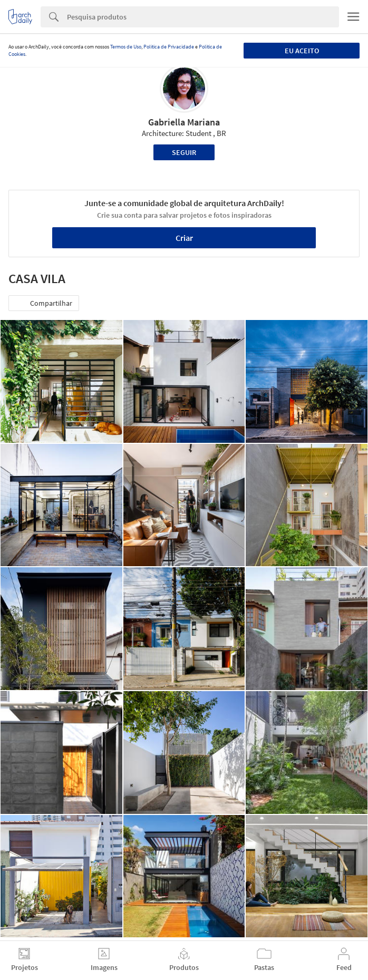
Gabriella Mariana (184, 122)
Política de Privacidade (169, 47)
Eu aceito (302, 51)
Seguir (184, 152)
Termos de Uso (126, 47)
